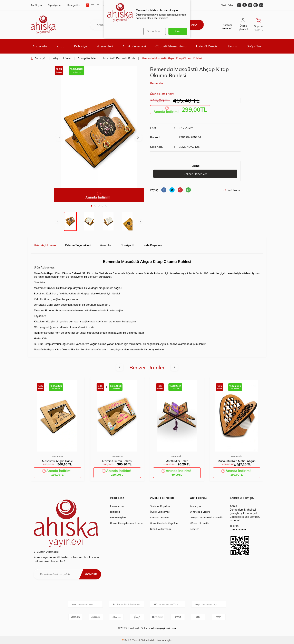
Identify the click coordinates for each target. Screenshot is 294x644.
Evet (178, 31)
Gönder (91, 574)
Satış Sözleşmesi (160, 517)
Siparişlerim (55, 5)
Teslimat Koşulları (160, 506)
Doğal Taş (254, 46)
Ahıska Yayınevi (134, 46)
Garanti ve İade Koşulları (164, 523)
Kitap (61, 46)
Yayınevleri (105, 46)
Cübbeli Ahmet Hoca (171, 46)
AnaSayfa (36, 5)
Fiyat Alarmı (232, 190)
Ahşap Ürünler (62, 58)
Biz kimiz (115, 512)
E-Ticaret (135, 640)
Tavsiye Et (128, 245)
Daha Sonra (154, 31)
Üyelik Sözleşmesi (160, 512)
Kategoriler (74, 5)
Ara (193, 25)
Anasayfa (40, 46)
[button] (91, 206)
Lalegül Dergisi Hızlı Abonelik (206, 517)
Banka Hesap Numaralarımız (127, 523)
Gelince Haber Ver (195, 174)
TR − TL (95, 5)
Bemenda (156, 83)
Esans (232, 46)
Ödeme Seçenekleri (78, 245)
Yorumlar (106, 245)
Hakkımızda (117, 506)
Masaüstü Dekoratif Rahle (119, 58)
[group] (99, 134)
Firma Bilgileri (118, 517)
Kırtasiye (80, 46)
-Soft (126, 640)
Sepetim (194, 529)
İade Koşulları (153, 245)
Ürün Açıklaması (45, 245)
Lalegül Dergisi (207, 46)
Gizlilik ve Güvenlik (160, 529)
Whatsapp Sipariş (200, 512)
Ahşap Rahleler (87, 58)
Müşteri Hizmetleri (200, 523)
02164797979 (238, 529)
